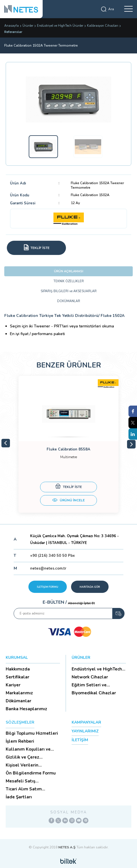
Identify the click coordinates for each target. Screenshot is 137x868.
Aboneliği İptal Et (81, 603)
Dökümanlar (18, 701)
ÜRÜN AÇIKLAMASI (69, 271)
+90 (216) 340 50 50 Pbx (52, 556)
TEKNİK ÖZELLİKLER (69, 281)
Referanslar (13, 32)
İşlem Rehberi (20, 741)
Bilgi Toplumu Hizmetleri (32, 733)
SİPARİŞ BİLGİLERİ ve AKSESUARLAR (69, 291)
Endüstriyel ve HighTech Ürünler (60, 26)
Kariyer (13, 685)
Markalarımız (19, 693)
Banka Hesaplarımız (26, 709)
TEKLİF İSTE (69, 487)
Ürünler (28, 26)
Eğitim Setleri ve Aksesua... (89, 685)
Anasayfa (12, 26)
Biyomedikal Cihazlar (94, 693)
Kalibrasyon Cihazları (103, 26)
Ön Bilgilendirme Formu (31, 773)
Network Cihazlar (90, 677)
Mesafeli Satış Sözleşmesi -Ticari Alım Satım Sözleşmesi (30, 781)
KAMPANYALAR (86, 722)
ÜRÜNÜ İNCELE (68, 501)
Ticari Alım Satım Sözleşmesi (24, 789)
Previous (6, 443)
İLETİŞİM (80, 740)
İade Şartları (19, 797)
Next (131, 444)
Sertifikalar (17, 677)
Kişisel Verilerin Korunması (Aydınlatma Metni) (30, 765)
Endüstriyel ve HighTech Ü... (97, 669)
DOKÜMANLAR (69, 301)
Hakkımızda (18, 669)
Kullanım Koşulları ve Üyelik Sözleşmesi (28, 749)
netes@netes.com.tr (48, 568)
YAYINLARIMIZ (85, 731)
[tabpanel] (68, 444)
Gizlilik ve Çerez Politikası (22, 757)
